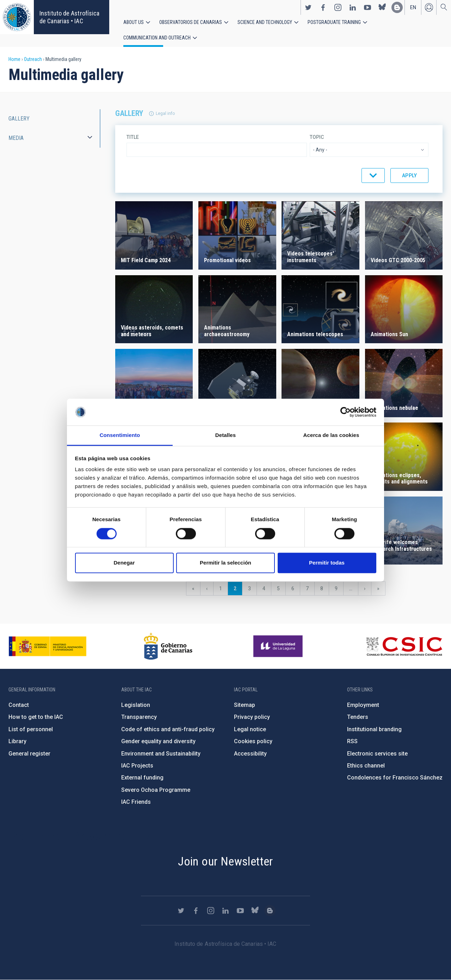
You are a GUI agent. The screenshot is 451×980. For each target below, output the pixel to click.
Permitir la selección (225, 563)
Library (17, 741)
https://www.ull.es (279, 646)
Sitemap (245, 705)
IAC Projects (137, 766)
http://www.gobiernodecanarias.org (168, 646)
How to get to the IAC (36, 717)
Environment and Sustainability (161, 754)
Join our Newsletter (225, 861)
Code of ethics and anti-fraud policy (168, 729)
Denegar (124, 563)
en (413, 7)
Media (16, 138)
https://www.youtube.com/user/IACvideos (367, 7)
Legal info (165, 113)
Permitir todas (327, 563)
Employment (363, 705)
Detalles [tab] (225, 435)
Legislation (136, 705)
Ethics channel (366, 766)
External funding (142, 778)
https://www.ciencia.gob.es (48, 646)
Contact (19, 705)
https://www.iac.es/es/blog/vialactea (397, 7)
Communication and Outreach (157, 38)
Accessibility (250, 754)
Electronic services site (377, 754)
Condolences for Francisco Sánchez (395, 778)
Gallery (19, 119)
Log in (429, 7)
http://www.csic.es (404, 646)
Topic (317, 137)
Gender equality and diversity (158, 741)
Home (14, 59)
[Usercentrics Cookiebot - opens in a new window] (345, 412)
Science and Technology (265, 22)
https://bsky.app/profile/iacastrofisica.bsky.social (382, 7)
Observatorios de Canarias (191, 22)
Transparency (139, 717)
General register (29, 754)
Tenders (358, 717)
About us (134, 22)
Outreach (33, 59)
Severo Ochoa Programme (156, 790)
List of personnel (31, 729)
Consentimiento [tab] (120, 435)
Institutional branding (374, 729)
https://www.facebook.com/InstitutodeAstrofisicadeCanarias (323, 7)
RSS (352, 741)
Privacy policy (252, 717)
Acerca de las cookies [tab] (331, 435)
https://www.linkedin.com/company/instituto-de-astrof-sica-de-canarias (353, 7)
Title (133, 137)
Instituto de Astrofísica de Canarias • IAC (69, 17)
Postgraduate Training (334, 22)
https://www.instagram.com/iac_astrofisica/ (338, 7)
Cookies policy (253, 741)
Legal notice (250, 729)
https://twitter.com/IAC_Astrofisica (308, 7)
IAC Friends (136, 802)
